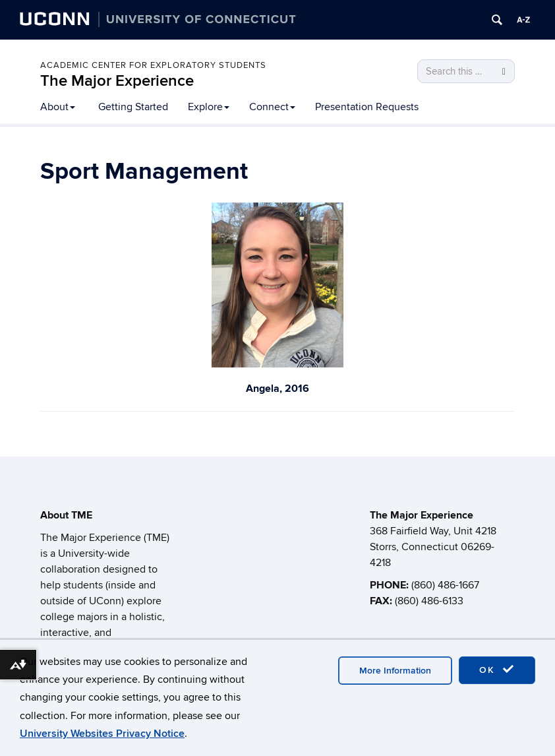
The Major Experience (117, 81)
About (58, 107)
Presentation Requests (367, 107)
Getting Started (133, 107)
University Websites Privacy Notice (102, 734)
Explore (209, 107)
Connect (272, 107)
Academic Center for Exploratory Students (153, 65)
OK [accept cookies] (497, 670)
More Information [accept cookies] (395, 671)
